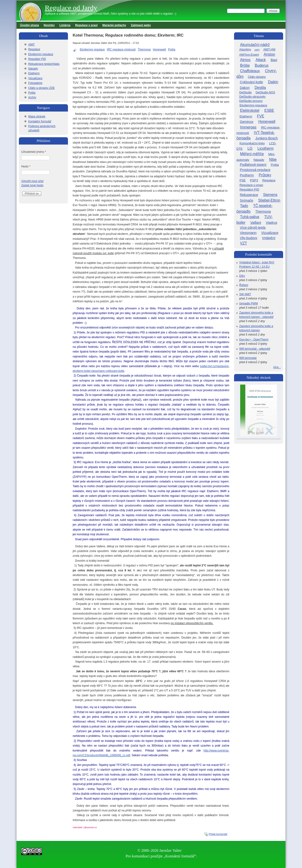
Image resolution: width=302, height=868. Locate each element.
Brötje (245, 65)
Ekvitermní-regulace (253, 105)
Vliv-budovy (248, 238)
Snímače (246, 200)
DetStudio (245, 92)
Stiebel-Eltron (269, 200)
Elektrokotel (250, 110)
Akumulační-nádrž (255, 45)
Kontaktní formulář (40, 121)
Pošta (172, 50)
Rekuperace (249, 195)
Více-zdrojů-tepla (253, 228)
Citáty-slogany (257, 77)
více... (277, 367)
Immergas (248, 127)
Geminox (247, 122)
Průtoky (265, 175)
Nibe (273, 160)
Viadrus (271, 223)
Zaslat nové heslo (32, 185)
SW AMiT (245, 294)
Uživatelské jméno (34, 152)
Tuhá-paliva (250, 217)
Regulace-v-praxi (251, 185)
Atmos (245, 60)
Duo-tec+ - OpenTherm (254, 340)
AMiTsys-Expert (249, 55)
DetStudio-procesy (251, 101)
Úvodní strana (29, 25)
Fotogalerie (35, 83)
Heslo (26, 166)
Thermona (144, 50)
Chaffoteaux (250, 71)
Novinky (49, 25)
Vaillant (256, 223)
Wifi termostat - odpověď (255, 349)
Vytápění (269, 238)
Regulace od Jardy (71, 8)
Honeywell (159, 50)
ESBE (269, 110)
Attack (261, 60)
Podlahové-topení (253, 165)
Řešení (244, 285)
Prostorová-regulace (255, 170)
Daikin (273, 82)
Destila (260, 88)
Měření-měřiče (252, 154)
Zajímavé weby (141, 25)
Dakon (245, 88)
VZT (244, 243)
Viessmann (248, 233)
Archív (32, 97)
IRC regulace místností (121, 50)
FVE (260, 116)
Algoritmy (245, 50)
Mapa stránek (37, 116)
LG (250, 148)
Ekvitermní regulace (92, 50)
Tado (244, 206)
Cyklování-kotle (251, 82)
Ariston (269, 54)
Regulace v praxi (86, 25)
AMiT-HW (269, 50)
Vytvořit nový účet (32, 181)
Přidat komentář (218, 834)
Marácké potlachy (114, 25)
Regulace (34, 49)
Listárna (65, 25)
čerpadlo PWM (249, 303)
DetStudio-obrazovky (252, 97)
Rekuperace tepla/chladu (44, 64)
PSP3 (254, 180)
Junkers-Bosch (266, 138)
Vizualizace (35, 78)
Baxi (274, 60)
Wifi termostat (248, 358)
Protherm (247, 175)
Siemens (270, 195)
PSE (243, 180)
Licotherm (265, 148)
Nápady (33, 69)
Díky (242, 276)
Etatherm (34, 73)
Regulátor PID (37, 59)
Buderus (262, 65)
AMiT (31, 45)
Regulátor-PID (249, 189)
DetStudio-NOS (265, 92)
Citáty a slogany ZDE (41, 88)
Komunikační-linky (252, 143)
